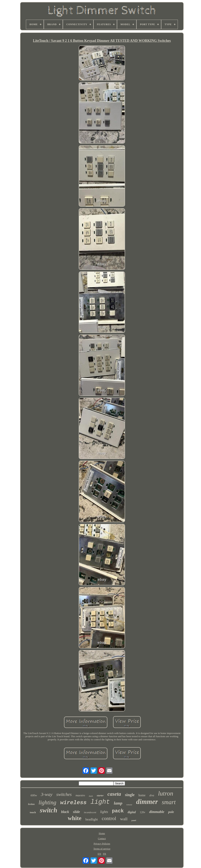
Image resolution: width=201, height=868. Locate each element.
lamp (118, 803)
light (100, 802)
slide (77, 812)
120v (143, 812)
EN (99, 854)
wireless (73, 803)
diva (152, 795)
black (65, 812)
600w (34, 795)
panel (134, 820)
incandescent (90, 812)
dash (91, 796)
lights (104, 812)
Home (102, 833)
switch (49, 810)
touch (33, 812)
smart (169, 802)
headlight (92, 819)
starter (100, 795)
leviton (31, 804)
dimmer (147, 802)
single (130, 795)
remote (129, 805)
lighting (47, 802)
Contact (102, 838)
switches (64, 794)
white (75, 818)
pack (118, 811)
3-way (47, 794)
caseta (114, 794)
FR (105, 854)
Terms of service (102, 849)
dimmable (157, 812)
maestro (80, 795)
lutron (166, 793)
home (142, 795)
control (109, 818)
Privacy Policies (102, 844)
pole (171, 812)
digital (132, 812)
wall (124, 819)
